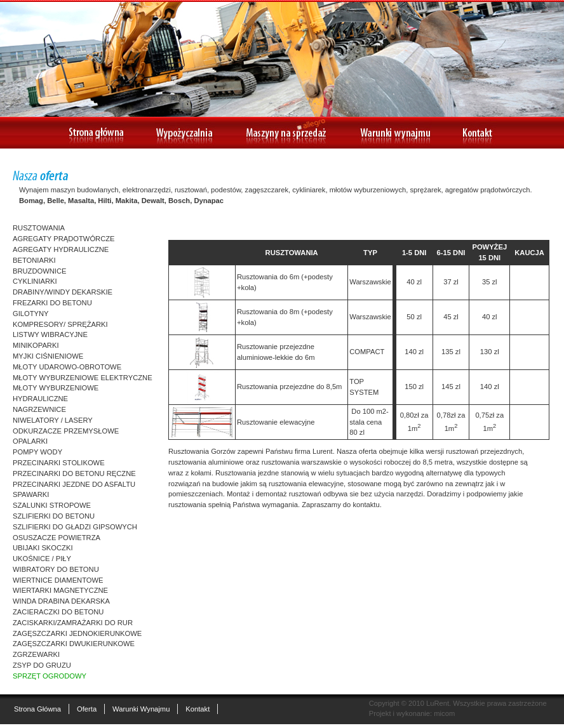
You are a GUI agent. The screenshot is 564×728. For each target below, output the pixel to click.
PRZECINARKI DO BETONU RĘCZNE (74, 473)
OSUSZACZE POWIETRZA (57, 538)
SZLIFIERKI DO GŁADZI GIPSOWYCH (75, 527)
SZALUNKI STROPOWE (52, 505)
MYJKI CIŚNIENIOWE (48, 356)
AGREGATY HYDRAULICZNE (61, 249)
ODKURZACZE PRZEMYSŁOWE (66, 431)
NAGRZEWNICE (39, 409)
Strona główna (37, 709)
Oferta (87, 709)
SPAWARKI (31, 494)
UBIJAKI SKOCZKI (43, 548)
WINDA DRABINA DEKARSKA (61, 601)
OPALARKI (30, 441)
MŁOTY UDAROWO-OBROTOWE (67, 367)
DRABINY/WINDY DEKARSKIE (63, 292)
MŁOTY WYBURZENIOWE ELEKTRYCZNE (83, 378)
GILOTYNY (31, 314)
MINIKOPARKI (36, 345)
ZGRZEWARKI (36, 654)
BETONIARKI (34, 260)
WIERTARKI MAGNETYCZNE (60, 590)
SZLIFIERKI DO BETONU (54, 516)
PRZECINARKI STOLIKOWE (59, 463)
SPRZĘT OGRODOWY (50, 676)
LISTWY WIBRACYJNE (50, 334)
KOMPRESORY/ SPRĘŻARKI (60, 324)
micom (444, 713)
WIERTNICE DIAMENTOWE (58, 580)
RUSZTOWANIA (39, 228)
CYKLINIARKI (35, 281)
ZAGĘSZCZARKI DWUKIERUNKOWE (74, 644)
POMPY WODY (37, 452)
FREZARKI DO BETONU (52, 303)
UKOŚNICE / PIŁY (42, 559)
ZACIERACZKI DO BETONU (58, 612)
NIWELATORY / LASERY (53, 420)
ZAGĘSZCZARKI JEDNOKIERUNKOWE (77, 633)
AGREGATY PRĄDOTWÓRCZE (64, 239)
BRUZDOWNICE (40, 271)
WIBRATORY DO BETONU (56, 569)
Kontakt (198, 709)
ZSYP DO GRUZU (42, 665)
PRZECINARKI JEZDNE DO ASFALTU (74, 484)
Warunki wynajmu (141, 709)
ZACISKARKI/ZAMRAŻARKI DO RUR (73, 623)
